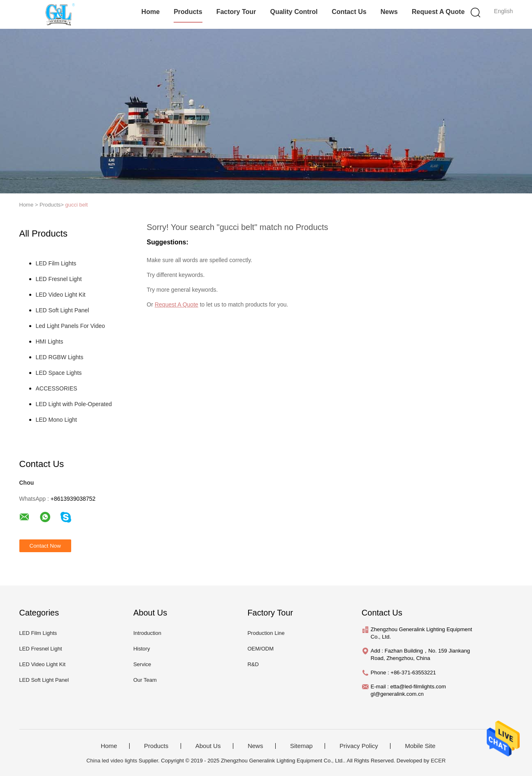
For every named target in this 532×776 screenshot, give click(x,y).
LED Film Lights (56, 263)
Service (142, 664)
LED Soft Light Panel (63, 310)
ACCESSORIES (57, 388)
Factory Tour (236, 12)
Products (188, 12)
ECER (438, 761)
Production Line (266, 633)
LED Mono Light (56, 420)
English (504, 11)
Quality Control (294, 12)
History (142, 649)
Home (151, 12)
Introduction (147, 633)
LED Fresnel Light (59, 279)
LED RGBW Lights (60, 357)
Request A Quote (438, 12)
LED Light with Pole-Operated (74, 404)
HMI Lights (50, 342)
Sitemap (301, 746)
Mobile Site (420, 746)
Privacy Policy (359, 746)
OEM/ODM (260, 649)
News (389, 12)
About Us (208, 746)
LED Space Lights (59, 373)
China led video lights (112, 761)
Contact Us (349, 12)
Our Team (145, 680)
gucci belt (77, 205)
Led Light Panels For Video (71, 326)
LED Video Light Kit (61, 295)
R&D (253, 664)
